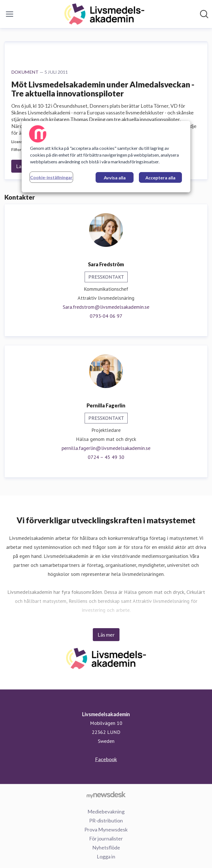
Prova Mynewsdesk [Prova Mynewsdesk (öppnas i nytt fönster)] (106, 829)
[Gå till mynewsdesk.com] (106, 795)
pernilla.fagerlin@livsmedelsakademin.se (106, 448)
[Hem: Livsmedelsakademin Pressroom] (104, 14)
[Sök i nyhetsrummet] (204, 14)
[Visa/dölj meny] (10, 14)
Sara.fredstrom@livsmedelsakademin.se (106, 307)
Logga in (106, 856)
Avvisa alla (115, 178)
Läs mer (106, 635)
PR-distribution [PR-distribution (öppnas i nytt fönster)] (106, 820)
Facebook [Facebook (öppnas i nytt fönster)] (106, 759)
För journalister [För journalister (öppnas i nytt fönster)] (106, 838)
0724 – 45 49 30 (106, 457)
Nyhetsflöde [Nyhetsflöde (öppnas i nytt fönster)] (106, 847)
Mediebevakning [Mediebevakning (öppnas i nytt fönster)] (106, 811)
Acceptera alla (160, 178)
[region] (106, 157)
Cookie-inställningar (51, 177)
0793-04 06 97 (106, 316)
